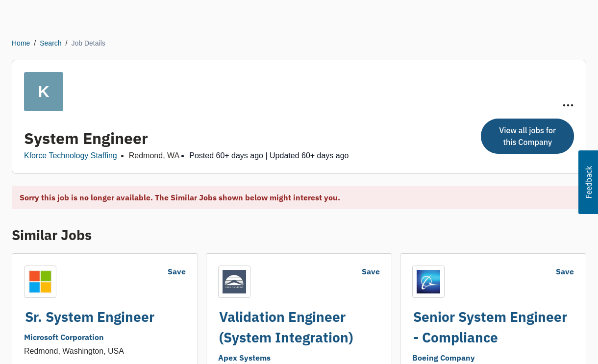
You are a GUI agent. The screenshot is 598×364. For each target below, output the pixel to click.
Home (21, 43)
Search (50, 43)
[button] (588, 182)
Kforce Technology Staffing (71, 156)
